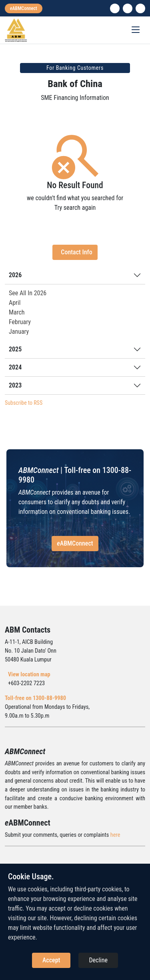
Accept (51, 960)
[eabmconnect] (24, 8)
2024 (15, 367)
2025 (15, 349)
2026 (15, 275)
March (17, 312)
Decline (98, 960)
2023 (15, 385)
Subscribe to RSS (24, 403)
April (15, 303)
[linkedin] (115, 8)
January (19, 332)
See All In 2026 (28, 293)
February (20, 322)
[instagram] (128, 8)
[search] (140, 8)
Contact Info (76, 252)
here (115, 835)
